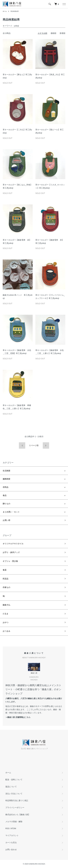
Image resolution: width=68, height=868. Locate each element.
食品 (5, 495)
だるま (6, 614)
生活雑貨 (6, 471)
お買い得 (6, 520)
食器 (5, 570)
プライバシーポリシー (15, 808)
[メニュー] (64, 4)
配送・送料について (14, 780)
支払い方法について (14, 794)
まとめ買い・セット (11, 512)
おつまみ (6, 631)
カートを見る (11, 842)
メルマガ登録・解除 (14, 822)
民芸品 (6, 579)
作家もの (6, 587)
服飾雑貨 (6, 479)
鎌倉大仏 (6, 605)
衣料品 (6, 487)
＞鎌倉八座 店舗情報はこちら (18, 717)
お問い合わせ (11, 850)
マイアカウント (12, 835)
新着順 (62, 33)
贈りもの (6, 504)
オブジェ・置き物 (10, 561)
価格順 (53, 33)
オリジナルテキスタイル (13, 544)
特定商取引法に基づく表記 (17, 800)
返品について (11, 787)
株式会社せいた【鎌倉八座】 (18, 815)
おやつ (6, 622)
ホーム (5, 11)
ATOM (13, 828)
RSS (7, 828)
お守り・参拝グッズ (11, 552)
